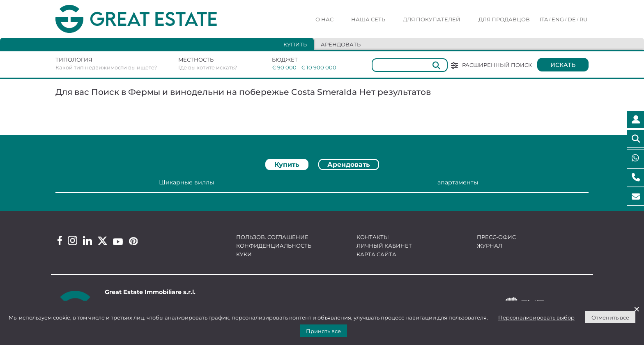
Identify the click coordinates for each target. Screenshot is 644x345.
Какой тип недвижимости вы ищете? (106, 67)
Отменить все (610, 317)
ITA (544, 19)
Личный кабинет (384, 246)
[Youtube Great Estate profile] (118, 242)
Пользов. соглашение (272, 237)
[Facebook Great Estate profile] (60, 240)
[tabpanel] (322, 186)
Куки (244, 254)
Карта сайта (376, 254)
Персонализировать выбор (536, 317)
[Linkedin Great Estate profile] (87, 241)
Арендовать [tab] (341, 44)
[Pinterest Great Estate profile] (133, 241)
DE (572, 19)
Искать (563, 65)
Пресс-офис (496, 237)
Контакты (373, 237)
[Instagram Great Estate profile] (72, 240)
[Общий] (410, 65)
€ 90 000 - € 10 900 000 (299, 67)
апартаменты (458, 182)
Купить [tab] (295, 44)
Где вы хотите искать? (208, 67)
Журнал (490, 246)
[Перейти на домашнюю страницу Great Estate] (153, 19)
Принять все (323, 331)
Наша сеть (368, 19)
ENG (558, 19)
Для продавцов (504, 19)
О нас (324, 19)
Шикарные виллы (186, 182)
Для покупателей (432, 19)
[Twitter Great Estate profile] (102, 241)
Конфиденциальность (274, 246)
